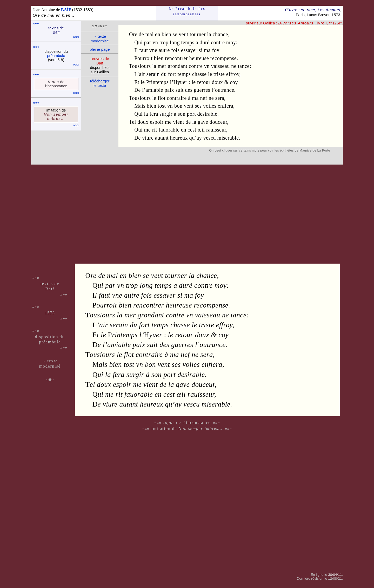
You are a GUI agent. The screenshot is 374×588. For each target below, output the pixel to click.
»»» (76, 37)
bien (167, 34)
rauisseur (216, 130)
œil (201, 130)
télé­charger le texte (100, 83)
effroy (233, 74)
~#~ (50, 380)
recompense (223, 58)
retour (204, 82)
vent (189, 106)
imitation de (187, 429)
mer (162, 66)
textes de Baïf (56, 30)
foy (216, 50)
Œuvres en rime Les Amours (313, 10)
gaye (203, 122)
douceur (218, 122)
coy (234, 82)
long (175, 42)
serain (153, 74)
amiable (154, 90)
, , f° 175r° (310, 23)
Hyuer (180, 82)
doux (217, 82)
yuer (153, 335)
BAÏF (66, 10)
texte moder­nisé (100, 39)
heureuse (199, 58)
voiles (210, 106)
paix (169, 90)
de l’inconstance (187, 423)
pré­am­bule (56, 56)
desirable (207, 114)
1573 (50, 313)
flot (162, 98)
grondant (178, 66)
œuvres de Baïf (100, 61)
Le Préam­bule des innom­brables (187, 11)
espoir (157, 122)
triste (219, 74)
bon (178, 106)
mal (150, 34)
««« (36, 23)
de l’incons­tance (56, 84)
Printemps (157, 82)
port (191, 114)
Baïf (50, 289)
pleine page (100, 49)
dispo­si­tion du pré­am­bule (50, 339)
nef (203, 98)
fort (172, 74)
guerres (202, 90)
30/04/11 (335, 575)
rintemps (123, 335)
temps (188, 42)
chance (220, 34)
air (142, 74)
